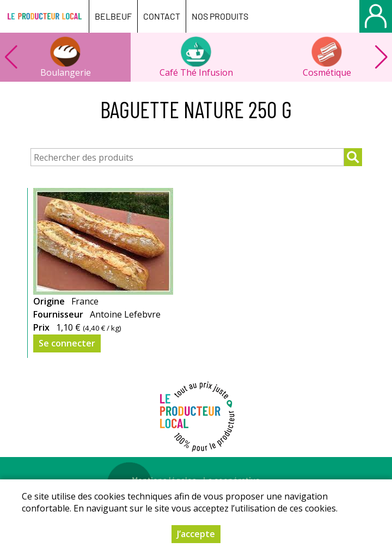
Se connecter (67, 343)
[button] (381, 57)
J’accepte (196, 534)
